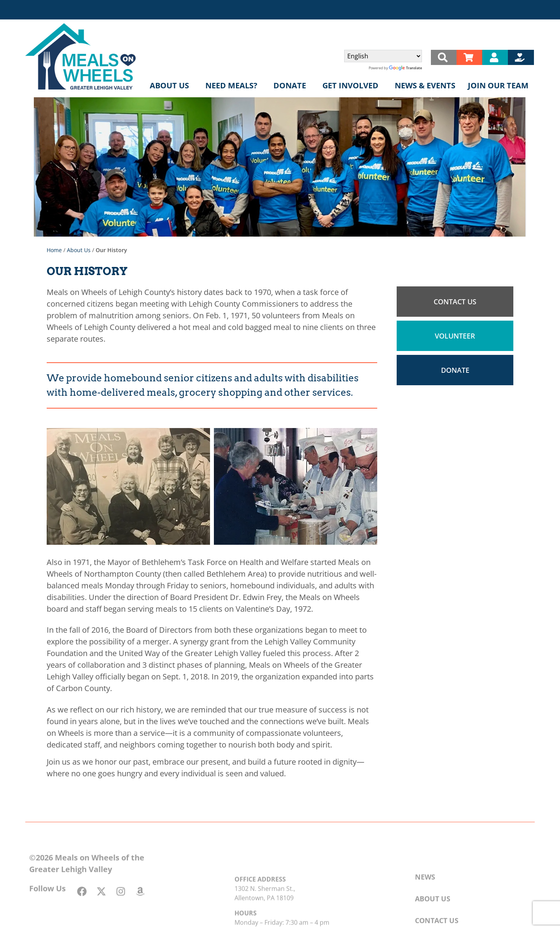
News (425, 893)
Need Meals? (233, 85)
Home (54, 250)
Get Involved (352, 85)
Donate (292, 85)
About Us (171, 85)
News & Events (425, 85)
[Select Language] (383, 56)
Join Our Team (498, 85)
